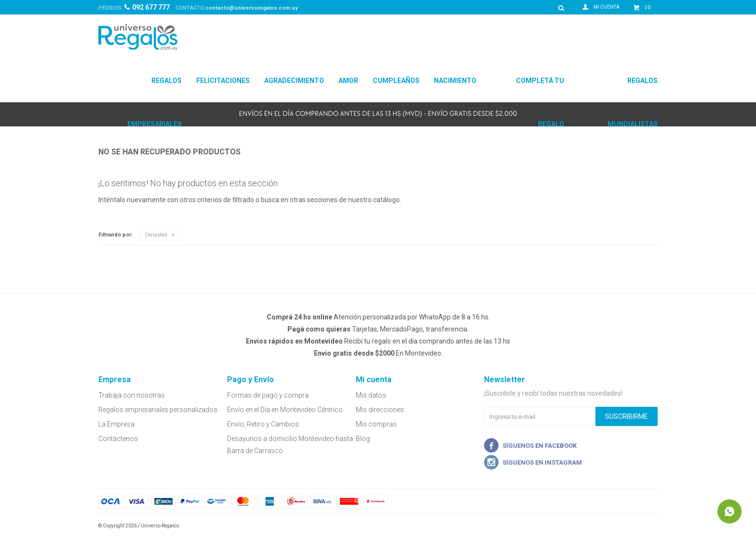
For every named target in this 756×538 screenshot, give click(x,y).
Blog (363, 439)
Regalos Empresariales (155, 90)
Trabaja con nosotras (132, 395)
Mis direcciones (380, 410)
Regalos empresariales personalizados (158, 410)
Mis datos (371, 395)
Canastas (156, 235)
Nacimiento (455, 81)
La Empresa (116, 424)
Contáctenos (118, 439)
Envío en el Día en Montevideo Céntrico (285, 410)
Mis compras (376, 424)
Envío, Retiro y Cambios (263, 424)
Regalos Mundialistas (633, 90)
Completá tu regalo (540, 90)
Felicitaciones (223, 81)
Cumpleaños (396, 81)
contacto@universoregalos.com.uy (252, 8)
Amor (348, 81)
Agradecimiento (294, 81)
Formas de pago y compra (268, 395)
